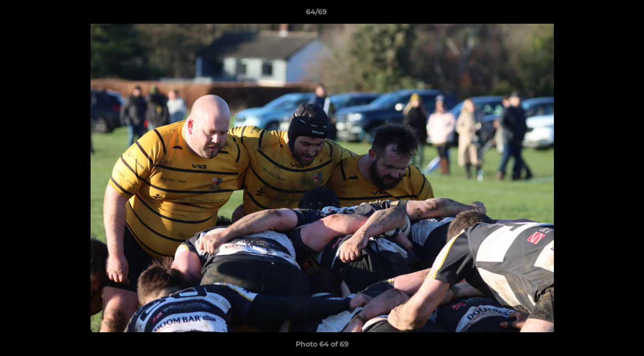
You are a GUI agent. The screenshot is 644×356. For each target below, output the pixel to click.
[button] (602, 14)
